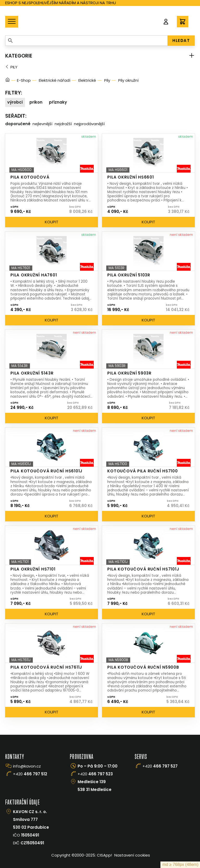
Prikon (36, 102)
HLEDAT (181, 40)
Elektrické (87, 80)
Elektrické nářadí (55, 80)
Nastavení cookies (132, 855)
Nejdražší (63, 124)
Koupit (52, 222)
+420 (30, 774)
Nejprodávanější (89, 124)
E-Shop (24, 80)
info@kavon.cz (27, 766)
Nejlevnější (42, 124)
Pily (14, 67)
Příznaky (58, 102)
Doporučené (18, 124)
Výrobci (15, 102)
